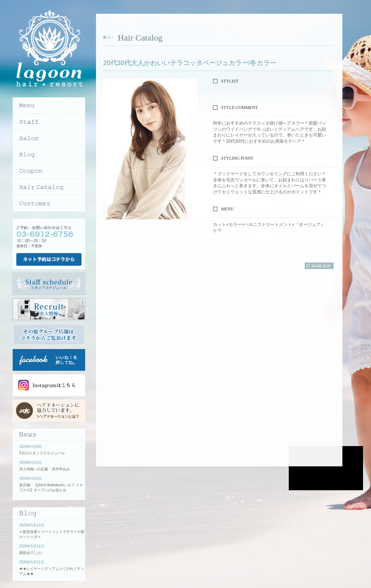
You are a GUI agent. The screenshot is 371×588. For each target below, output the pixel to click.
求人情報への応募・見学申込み (45, 469)
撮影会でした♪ (31, 553)
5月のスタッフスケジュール (42, 453)
